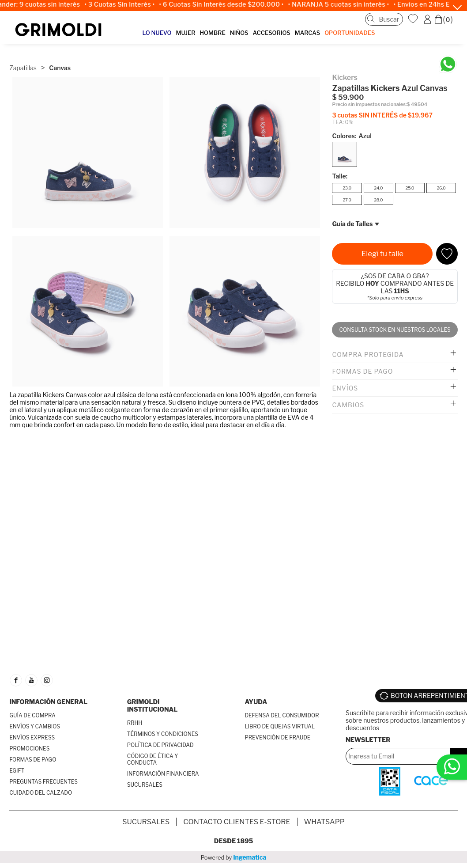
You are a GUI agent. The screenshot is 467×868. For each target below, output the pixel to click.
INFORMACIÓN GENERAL (48, 702)
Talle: (340, 176)
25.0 (410, 188)
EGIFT (17, 771)
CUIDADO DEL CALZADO (41, 793)
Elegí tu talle (382, 254)
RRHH (135, 723)
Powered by (234, 857)
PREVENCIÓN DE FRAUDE (277, 737)
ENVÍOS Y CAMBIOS (35, 726)
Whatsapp (324, 822)
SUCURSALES (145, 785)
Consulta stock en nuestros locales (395, 330)
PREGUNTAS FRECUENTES (43, 782)
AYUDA (256, 702)
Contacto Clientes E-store (237, 822)
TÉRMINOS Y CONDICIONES (163, 734)
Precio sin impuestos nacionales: (369, 104)
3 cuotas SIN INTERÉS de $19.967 (382, 115)
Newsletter (368, 740)
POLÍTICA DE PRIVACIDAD (160, 745)
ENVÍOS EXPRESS (32, 737)
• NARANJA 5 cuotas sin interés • (347, 4)
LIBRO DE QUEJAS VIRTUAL (280, 726)
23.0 (347, 188)
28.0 (378, 200)
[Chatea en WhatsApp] (448, 64)
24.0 (378, 188)
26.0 (441, 188)
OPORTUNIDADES (350, 33)
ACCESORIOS (271, 33)
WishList (414, 19)
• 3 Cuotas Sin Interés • (127, 4)
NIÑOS (239, 33)
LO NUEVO (157, 33)
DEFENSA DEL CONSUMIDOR (282, 715)
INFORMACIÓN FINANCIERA (163, 774)
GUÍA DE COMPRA (32, 715)
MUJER (185, 33)
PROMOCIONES (29, 749)
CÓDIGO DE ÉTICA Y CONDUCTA (153, 759)
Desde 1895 (234, 841)
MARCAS (307, 33)
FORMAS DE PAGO (33, 760)
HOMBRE (213, 33)
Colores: (352, 136)
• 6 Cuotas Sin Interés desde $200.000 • (229, 4)
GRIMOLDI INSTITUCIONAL (153, 705)
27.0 (347, 200)
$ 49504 (417, 104)
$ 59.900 (348, 97)
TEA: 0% (343, 122)
